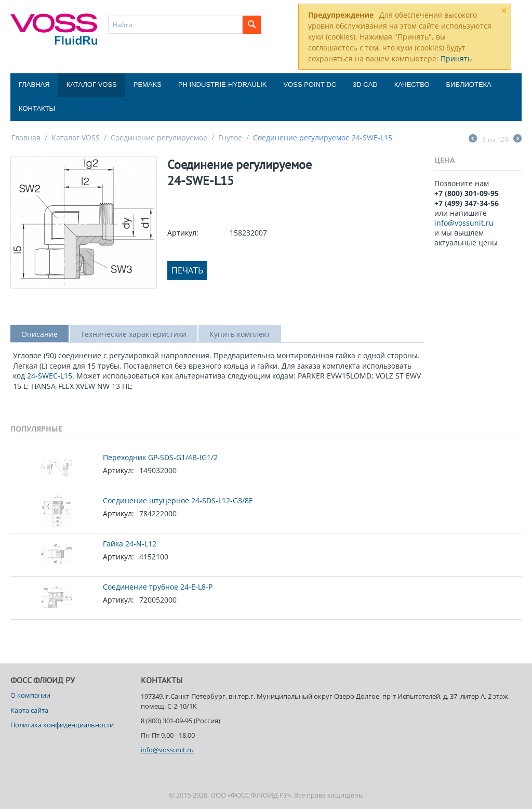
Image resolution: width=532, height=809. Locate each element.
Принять (456, 58)
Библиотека (469, 84)
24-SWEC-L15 (50, 376)
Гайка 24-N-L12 (130, 544)
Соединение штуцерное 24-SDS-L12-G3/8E (178, 500)
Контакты (37, 108)
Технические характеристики (134, 334)
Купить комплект (240, 334)
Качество (412, 84)
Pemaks (148, 84)
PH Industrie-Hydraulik (222, 84)
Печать (187, 270)
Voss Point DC (310, 84)
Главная (34, 84)
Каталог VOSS (92, 84)
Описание (39, 334)
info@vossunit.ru (464, 223)
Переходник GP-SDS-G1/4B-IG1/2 (160, 457)
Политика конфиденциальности (62, 725)
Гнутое (230, 138)
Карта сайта (29, 710)
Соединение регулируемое (159, 138)
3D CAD (365, 84)
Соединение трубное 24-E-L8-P (158, 587)
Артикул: (183, 233)
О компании (30, 695)
